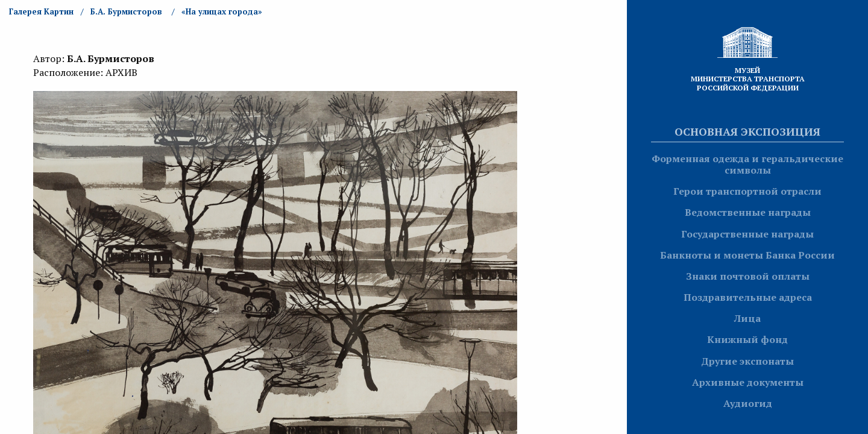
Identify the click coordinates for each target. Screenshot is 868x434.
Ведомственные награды (748, 212)
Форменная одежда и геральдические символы (747, 164)
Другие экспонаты (747, 361)
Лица (747, 318)
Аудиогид (748, 403)
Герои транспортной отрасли (747, 191)
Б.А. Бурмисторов (126, 11)
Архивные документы (748, 382)
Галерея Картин (41, 11)
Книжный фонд (747, 339)
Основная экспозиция (747, 131)
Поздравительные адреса (748, 297)
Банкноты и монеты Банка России (747, 255)
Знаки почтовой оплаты (748, 276)
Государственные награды (747, 234)
